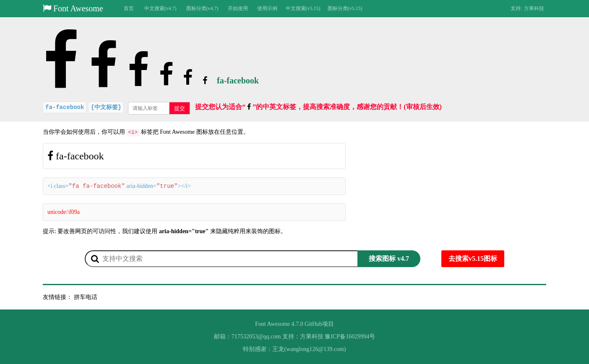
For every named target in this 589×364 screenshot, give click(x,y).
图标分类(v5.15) (345, 8)
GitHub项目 (319, 324)
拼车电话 (86, 297)
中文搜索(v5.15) (303, 8)
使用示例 (267, 8)
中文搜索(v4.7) (160, 8)
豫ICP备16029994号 (350, 337)
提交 (180, 108)
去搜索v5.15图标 (473, 259)
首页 (129, 8)
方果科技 (534, 8)
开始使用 (238, 8)
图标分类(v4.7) (202, 8)
